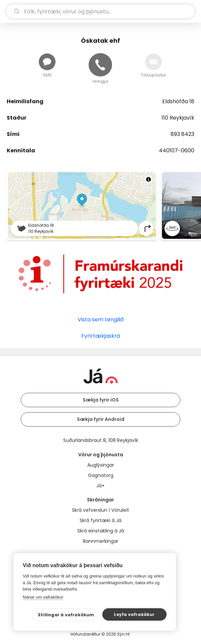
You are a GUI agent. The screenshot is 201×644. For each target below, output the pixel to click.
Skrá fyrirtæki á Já (100, 520)
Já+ (100, 486)
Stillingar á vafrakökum (66, 615)
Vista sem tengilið (101, 319)
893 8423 (182, 134)
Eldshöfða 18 (178, 101)
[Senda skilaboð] (47, 62)
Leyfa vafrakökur (134, 614)
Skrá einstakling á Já (101, 531)
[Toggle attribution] (148, 179)
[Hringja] (100, 65)
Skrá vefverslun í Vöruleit (100, 510)
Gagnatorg (101, 475)
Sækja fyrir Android (101, 419)
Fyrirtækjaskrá (101, 336)
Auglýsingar (101, 465)
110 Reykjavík (178, 118)
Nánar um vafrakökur (43, 597)
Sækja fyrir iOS (101, 400)
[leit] (100, 11)
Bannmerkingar (101, 541)
